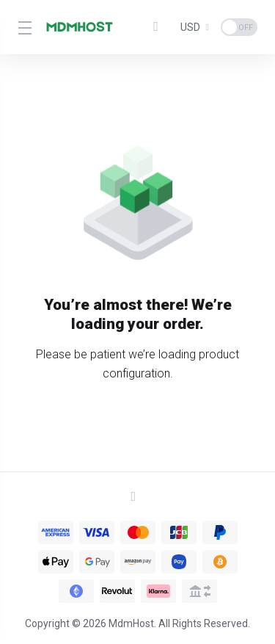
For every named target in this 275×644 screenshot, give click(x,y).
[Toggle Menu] (23, 27)
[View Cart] (159, 27)
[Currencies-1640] (195, 27)
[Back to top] (138, 496)
